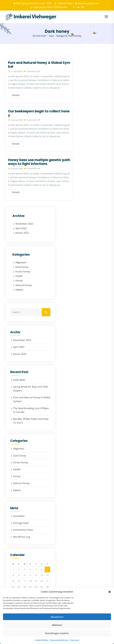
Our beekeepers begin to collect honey (39, 114)
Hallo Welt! (19, 380)
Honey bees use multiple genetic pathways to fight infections (39, 162)
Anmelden (19, 516)
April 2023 (21, 229)
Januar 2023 (22, 233)
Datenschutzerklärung (59, 640)
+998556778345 (62, 3)
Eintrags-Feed (21, 523)
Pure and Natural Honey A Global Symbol (39, 65)
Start (51, 36)
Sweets (19, 290)
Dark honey (22, 267)
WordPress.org (22, 537)
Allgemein (21, 263)
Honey (19, 281)
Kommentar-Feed (23, 530)
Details (16, 96)
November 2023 (24, 224)
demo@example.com (88, 3)
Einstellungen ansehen (57, 633)
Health (19, 276)
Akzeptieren (57, 617)
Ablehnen (57, 625)
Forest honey (23, 272)
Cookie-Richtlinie (42, 640)
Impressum (75, 640)
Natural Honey (24, 286)
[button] (110, 592)
